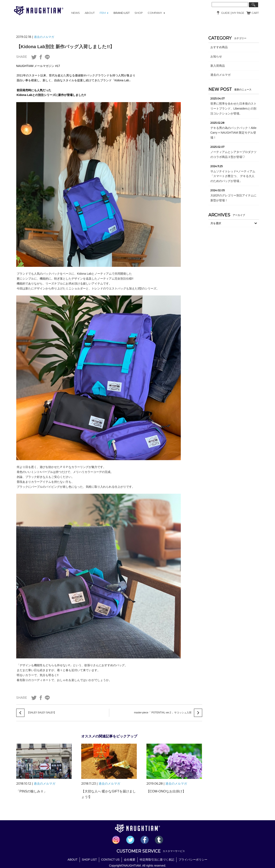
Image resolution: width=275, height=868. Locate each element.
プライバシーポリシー (193, 859)
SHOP (139, 13)
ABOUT (90, 13)
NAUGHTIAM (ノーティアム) (39, 11)
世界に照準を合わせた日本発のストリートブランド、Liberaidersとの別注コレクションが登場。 (233, 108)
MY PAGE (238, 13)
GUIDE (225, 13)
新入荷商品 (218, 66)
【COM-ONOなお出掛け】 (166, 791)
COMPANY (156, 13)
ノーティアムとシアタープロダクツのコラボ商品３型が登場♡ (233, 154)
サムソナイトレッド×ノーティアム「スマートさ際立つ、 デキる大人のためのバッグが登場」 (233, 176)
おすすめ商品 (219, 47)
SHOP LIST (89, 859)
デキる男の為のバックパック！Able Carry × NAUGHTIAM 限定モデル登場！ (233, 133)
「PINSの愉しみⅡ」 (32, 791)
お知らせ (216, 56)
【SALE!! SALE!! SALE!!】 (42, 713)
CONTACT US (110, 859)
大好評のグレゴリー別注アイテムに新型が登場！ (233, 198)
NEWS (76, 13)
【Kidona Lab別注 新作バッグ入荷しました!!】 (65, 47)
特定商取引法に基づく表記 (157, 859)
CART (255, 13)
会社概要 (130, 859)
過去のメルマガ (44, 37)
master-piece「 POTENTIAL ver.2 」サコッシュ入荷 (163, 713)
